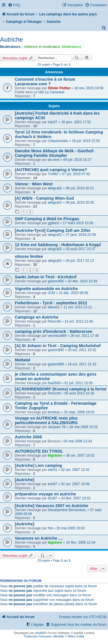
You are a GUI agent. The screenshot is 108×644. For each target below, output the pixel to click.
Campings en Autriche (37, 317)
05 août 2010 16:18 (79, 393)
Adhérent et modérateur (42, 47)
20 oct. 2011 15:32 (82, 350)
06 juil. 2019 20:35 (80, 202)
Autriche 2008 (28, 437)
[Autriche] (25, 480)
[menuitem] (14, 5)
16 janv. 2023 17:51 (76, 122)
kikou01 (54, 307)
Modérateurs (72, 47)
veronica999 (57, 336)
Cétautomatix (58, 141)
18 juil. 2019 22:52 (86, 141)
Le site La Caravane (49, 92)
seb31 (52, 470)
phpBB (40, 633)
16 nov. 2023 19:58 (89, 88)
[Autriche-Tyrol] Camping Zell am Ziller (53, 230)
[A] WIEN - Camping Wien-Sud (44, 198)
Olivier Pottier (59, 88)
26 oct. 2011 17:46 (85, 336)
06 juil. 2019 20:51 (80, 188)
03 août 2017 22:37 (81, 249)
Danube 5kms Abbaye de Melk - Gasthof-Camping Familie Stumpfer (55, 153)
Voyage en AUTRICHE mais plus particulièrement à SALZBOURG (46, 420)
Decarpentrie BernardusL (67, 510)
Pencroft (54, 321)
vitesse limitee (29, 256)
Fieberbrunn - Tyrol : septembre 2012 (51, 303)
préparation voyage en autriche (45, 494)
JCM (51, 293)
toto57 (53, 122)
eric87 (52, 484)
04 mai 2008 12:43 (78, 441)
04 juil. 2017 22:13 (80, 261)
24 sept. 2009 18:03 (79, 412)
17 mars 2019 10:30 (78, 223)
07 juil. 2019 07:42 (76, 174)
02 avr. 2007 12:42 (75, 470)
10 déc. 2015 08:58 (74, 293)
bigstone (55, 455)
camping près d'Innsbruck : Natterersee (54, 331)
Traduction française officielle (44, 636)
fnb (50, 528)
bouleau (54, 412)
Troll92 (53, 174)
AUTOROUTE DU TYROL (39, 451)
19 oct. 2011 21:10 (82, 364)
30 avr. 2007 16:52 (80, 455)
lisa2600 (54, 383)
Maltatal (22, 360)
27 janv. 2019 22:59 (81, 235)
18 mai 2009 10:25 (84, 427)
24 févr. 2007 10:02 (76, 498)
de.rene (54, 160)
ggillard (53, 223)
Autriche (12, 40)
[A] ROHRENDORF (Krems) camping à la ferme (61, 389)
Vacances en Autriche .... (39, 538)
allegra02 (55, 188)
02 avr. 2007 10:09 (75, 484)
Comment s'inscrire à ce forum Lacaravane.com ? (45, 82)
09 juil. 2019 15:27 (77, 160)
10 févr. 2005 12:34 (81, 542)
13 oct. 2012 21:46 (79, 321)
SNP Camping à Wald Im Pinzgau (47, 219)
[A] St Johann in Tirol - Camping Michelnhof (58, 346)
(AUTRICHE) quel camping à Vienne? (51, 170)
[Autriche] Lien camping (38, 465)
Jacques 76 (57, 427)
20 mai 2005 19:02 (71, 528)
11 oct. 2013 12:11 (78, 307)
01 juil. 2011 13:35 (79, 383)
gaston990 (56, 281)
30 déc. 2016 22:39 (82, 281)
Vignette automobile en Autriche (46, 289)
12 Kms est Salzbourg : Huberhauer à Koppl (58, 245)
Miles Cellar (76, 636)
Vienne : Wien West (34, 184)
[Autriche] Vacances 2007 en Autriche (51, 506)
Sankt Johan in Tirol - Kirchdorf (46, 277)
